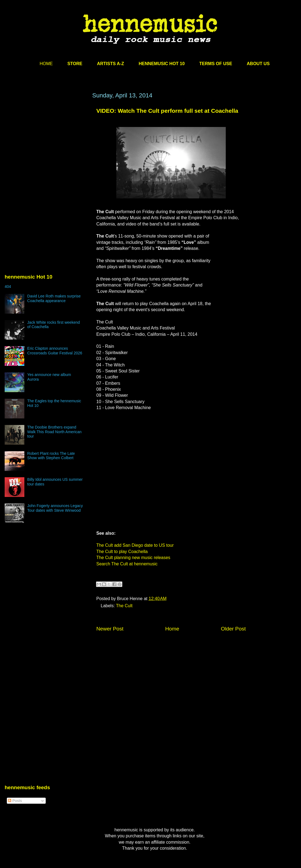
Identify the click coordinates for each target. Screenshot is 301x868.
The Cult (124, 606)
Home (172, 629)
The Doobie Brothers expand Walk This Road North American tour (54, 432)
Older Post (233, 629)
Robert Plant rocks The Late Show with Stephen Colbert (51, 456)
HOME (46, 64)
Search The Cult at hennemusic (127, 564)
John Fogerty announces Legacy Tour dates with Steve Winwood (55, 508)
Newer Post (110, 629)
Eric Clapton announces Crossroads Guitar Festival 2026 (55, 351)
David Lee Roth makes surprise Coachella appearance (54, 298)
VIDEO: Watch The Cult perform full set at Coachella (167, 111)
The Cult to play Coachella (122, 552)
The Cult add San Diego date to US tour (135, 545)
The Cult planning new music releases (133, 558)
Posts (15, 801)
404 (8, 287)
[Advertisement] (46, 144)
